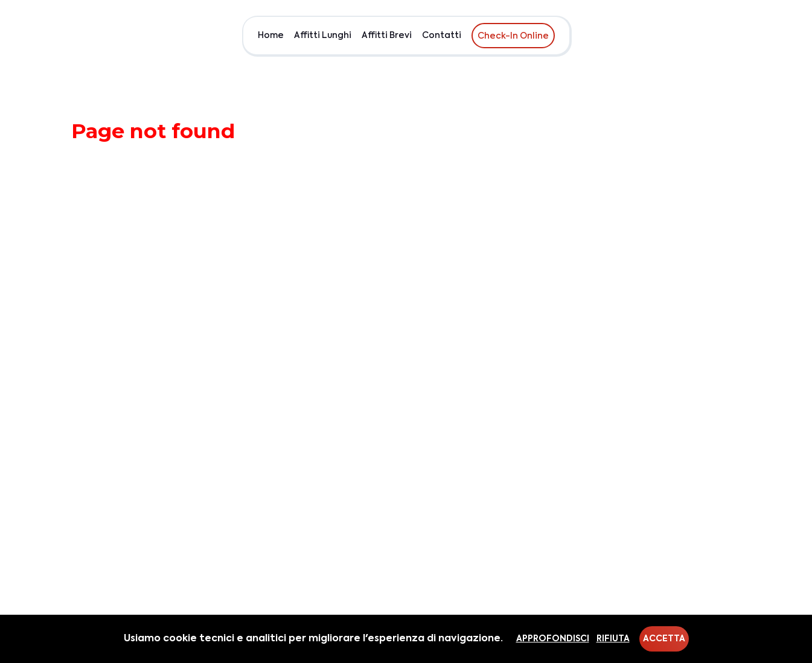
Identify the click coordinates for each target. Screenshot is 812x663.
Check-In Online (513, 36)
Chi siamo (720, 36)
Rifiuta (613, 639)
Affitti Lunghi (323, 36)
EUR (762, 36)
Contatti (442, 36)
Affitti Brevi (387, 36)
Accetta (664, 639)
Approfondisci (553, 639)
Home (271, 36)
